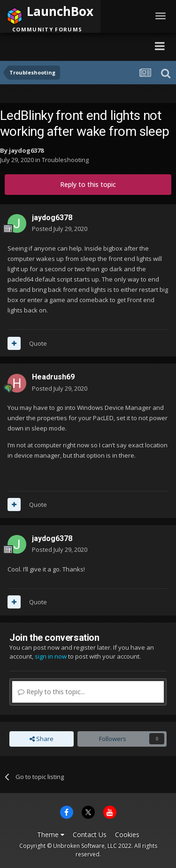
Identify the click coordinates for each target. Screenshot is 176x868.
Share (42, 739)
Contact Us (90, 835)
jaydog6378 (26, 150)
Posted (60, 229)
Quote (38, 343)
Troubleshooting (65, 160)
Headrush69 (53, 377)
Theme (51, 835)
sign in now (51, 656)
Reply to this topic (88, 184)
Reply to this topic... (51, 692)
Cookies (127, 835)
